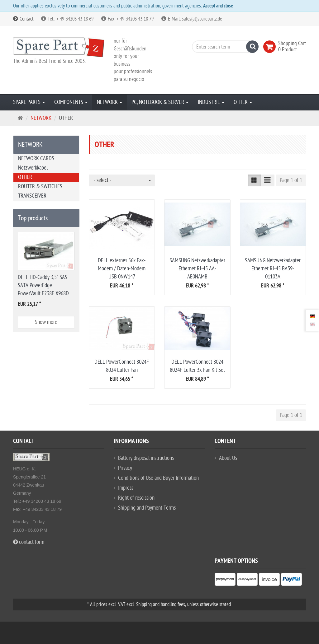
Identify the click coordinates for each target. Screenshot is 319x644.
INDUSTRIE (211, 102)
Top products (33, 218)
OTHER (243, 102)
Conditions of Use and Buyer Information (158, 478)
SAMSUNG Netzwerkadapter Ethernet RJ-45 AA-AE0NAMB (197, 269)
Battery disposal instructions (146, 458)
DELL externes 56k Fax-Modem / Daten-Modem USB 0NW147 (122, 269)
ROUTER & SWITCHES (40, 187)
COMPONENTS (71, 102)
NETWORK (110, 102)
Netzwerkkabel (33, 168)
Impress (126, 488)
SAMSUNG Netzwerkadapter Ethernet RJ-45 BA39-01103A (273, 269)
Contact (23, 19)
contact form (29, 542)
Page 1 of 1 (291, 180)
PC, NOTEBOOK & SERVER (160, 102)
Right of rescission (136, 498)
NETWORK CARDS (36, 159)
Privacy (125, 468)
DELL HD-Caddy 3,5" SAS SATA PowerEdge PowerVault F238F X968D (43, 285)
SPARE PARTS (29, 102)
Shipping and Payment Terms (147, 508)
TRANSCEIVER (32, 196)
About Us (228, 458)
